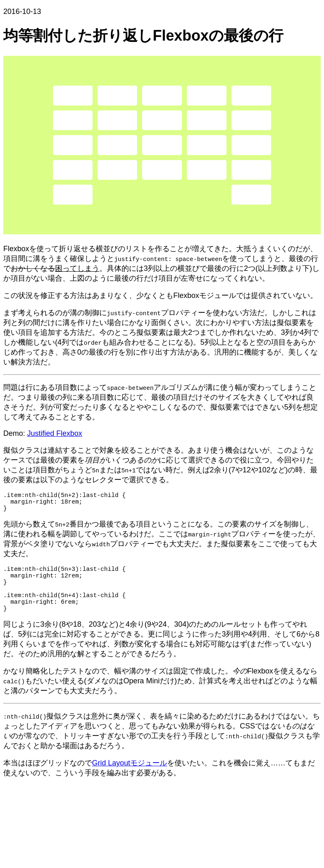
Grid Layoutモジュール (130, 779)
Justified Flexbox (55, 433)
